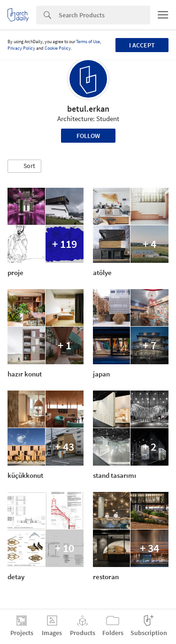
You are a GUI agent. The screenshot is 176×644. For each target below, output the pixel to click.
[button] (24, 166)
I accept (142, 45)
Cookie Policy (58, 48)
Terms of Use (88, 42)
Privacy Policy (21, 48)
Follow (88, 136)
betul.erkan (88, 109)
